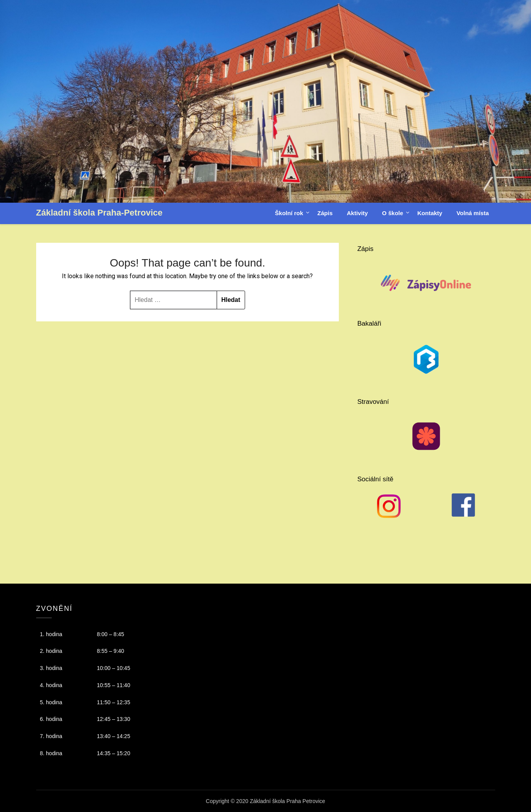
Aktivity (357, 213)
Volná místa (472, 213)
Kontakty (430, 213)
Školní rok (289, 213)
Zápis (325, 213)
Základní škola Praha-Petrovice (99, 213)
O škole (393, 213)
